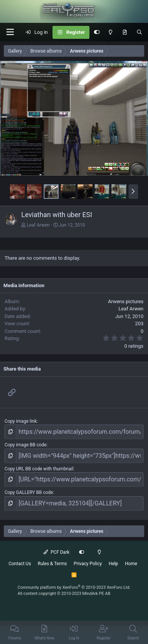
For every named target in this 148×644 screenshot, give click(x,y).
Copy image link (21, 421)
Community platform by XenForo (74, 587)
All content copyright (64, 594)
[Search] (139, 32)
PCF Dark (56, 552)
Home (131, 564)
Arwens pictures (126, 301)
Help (114, 564)
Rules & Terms (52, 564)
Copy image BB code (25, 445)
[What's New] (125, 32)
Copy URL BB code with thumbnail (39, 469)
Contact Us (20, 564)
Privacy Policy (88, 564)
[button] (10, 32)
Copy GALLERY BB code (29, 492)
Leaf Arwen (38, 225)
